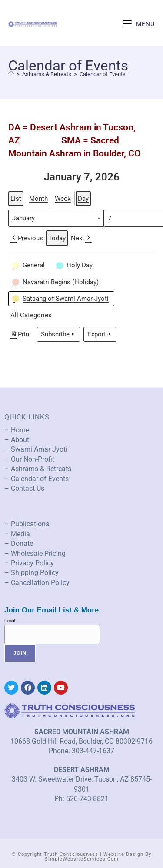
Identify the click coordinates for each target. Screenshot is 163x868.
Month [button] (38, 199)
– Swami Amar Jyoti (36, 449)
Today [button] (57, 238)
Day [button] (83, 199)
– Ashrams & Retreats (38, 469)
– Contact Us (24, 488)
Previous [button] (27, 238)
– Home (17, 430)
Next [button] (81, 238)
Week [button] (63, 199)
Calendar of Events (103, 74)
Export (100, 334)
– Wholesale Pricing (35, 554)
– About (17, 440)
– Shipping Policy (32, 573)
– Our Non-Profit (29, 459)
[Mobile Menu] (139, 24)
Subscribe (58, 334)
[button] (29, 265)
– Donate (19, 544)
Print (21, 335)
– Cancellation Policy (37, 583)
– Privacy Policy (29, 563)
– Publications (27, 524)
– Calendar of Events (37, 479)
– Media (17, 534)
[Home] (11, 74)
